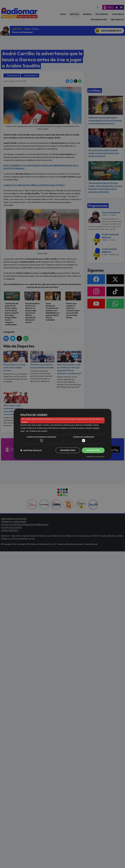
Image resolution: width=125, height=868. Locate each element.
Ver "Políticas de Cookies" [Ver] (37, 431)
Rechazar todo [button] (68, 450)
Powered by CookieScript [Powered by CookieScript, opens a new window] (95, 457)
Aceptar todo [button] (93, 450)
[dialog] (62, 434)
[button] (31, 450)
